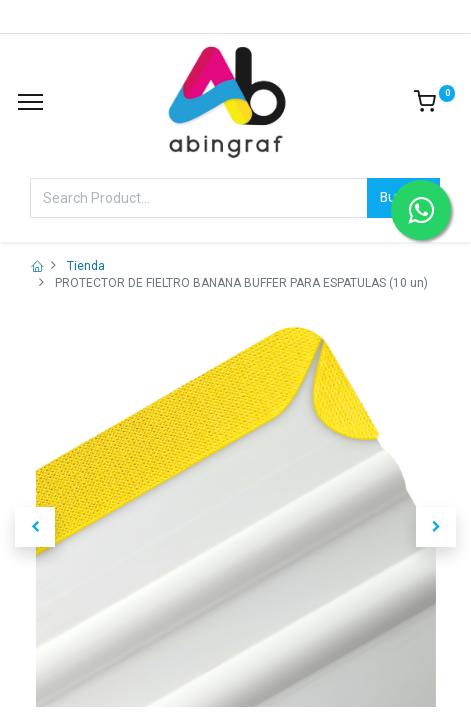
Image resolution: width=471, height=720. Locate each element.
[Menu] (30, 102)
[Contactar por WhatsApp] (421, 210)
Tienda (86, 266)
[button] (35, 527)
